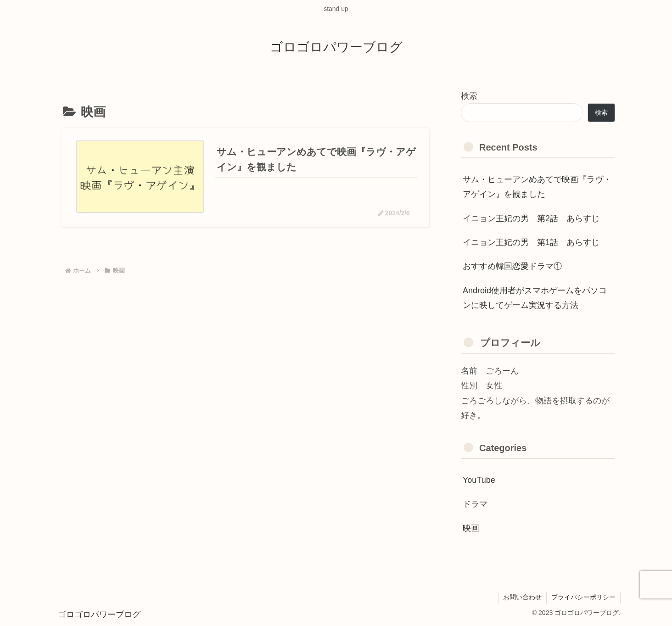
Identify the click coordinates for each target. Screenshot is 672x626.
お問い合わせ (522, 597)
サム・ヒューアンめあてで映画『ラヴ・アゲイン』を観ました (537, 187)
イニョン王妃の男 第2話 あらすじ (531, 218)
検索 (469, 96)
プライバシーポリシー (583, 597)
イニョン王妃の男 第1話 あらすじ (531, 242)
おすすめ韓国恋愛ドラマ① (512, 266)
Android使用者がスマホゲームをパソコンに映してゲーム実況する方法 (535, 298)
